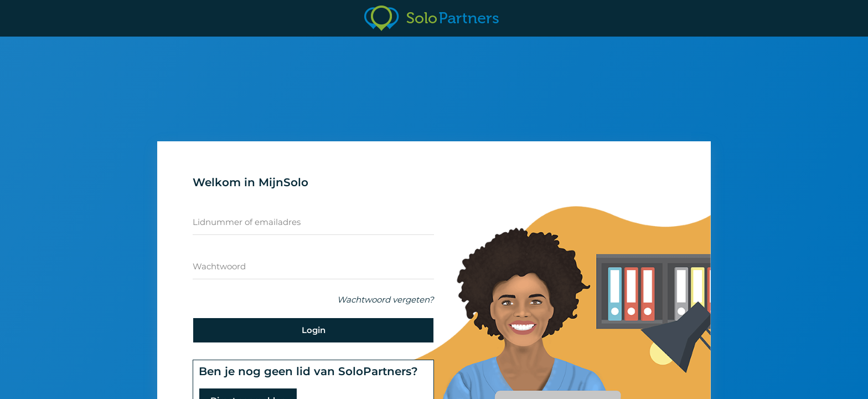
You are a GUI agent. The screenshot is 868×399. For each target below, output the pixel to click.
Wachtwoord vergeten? (386, 300)
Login (314, 330)
